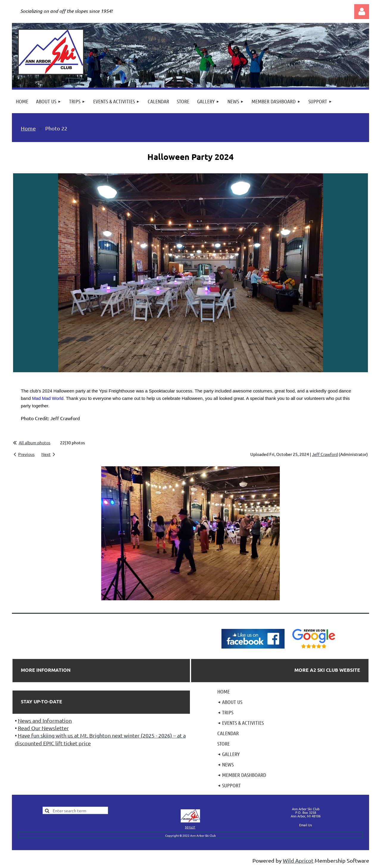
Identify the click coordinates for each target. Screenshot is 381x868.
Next (46, 454)
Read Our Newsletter (43, 728)
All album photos (35, 442)
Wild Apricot (298, 860)
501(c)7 (190, 827)
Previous (26, 454)
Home (28, 128)
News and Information (45, 720)
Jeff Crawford (325, 454)
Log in (362, 12)
